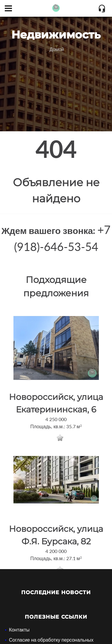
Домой (57, 49)
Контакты (19, 630)
